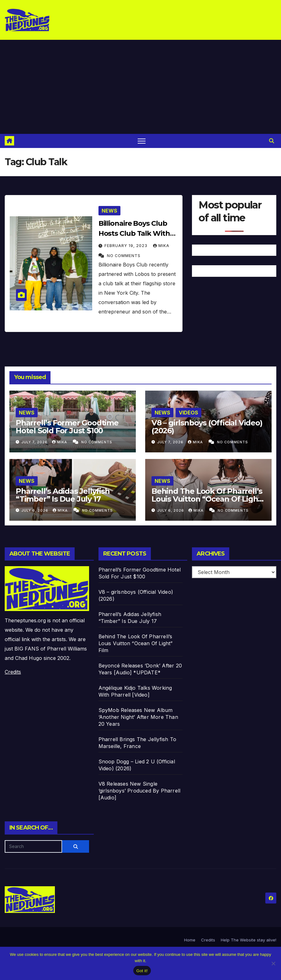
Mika (161, 246)
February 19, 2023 (127, 246)
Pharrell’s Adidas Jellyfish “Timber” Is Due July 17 (63, 495)
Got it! (142, 971)
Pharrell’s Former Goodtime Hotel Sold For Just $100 (67, 427)
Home (190, 940)
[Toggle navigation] (142, 141)
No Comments (124, 256)
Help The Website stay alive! (249, 940)
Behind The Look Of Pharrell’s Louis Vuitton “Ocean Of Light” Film (208, 499)
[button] (272, 141)
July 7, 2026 (35, 442)
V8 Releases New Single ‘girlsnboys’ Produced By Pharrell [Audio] (140, 791)
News (109, 211)
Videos (188, 413)
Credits (13, 672)
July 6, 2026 (35, 510)
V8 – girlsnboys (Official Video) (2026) (207, 427)
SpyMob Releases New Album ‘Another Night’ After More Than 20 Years (138, 717)
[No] (273, 963)
